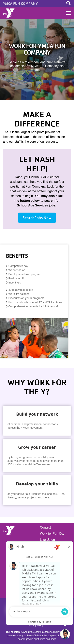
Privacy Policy (36, 625)
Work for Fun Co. (52, 534)
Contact (45, 528)
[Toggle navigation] (69, 13)
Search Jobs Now (37, 218)
